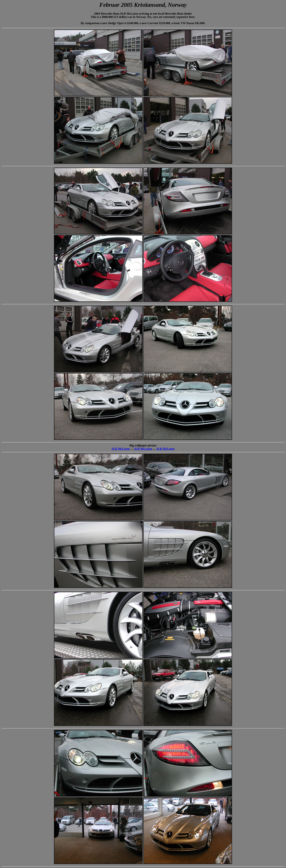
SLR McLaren (121, 449)
